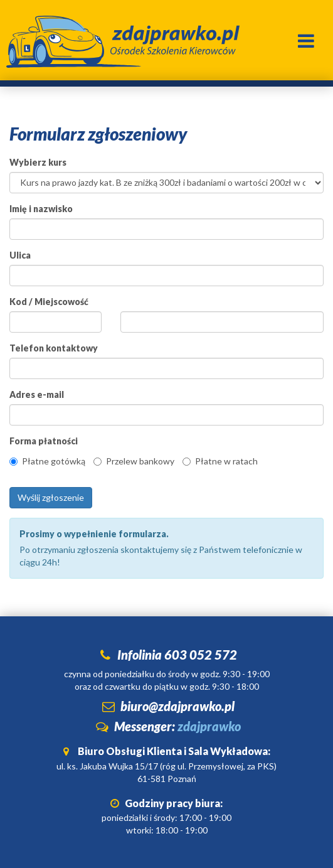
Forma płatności (44, 441)
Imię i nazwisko (41, 209)
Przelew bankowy (134, 461)
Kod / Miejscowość (49, 302)
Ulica (20, 255)
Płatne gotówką (47, 461)
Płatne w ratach (220, 461)
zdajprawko (209, 726)
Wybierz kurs (38, 162)
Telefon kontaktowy (54, 348)
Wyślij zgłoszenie (51, 497)
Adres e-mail (37, 394)
